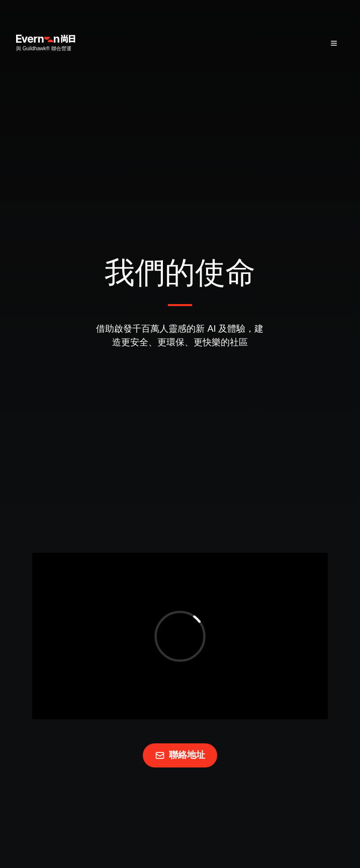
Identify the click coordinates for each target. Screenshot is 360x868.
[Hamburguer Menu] (334, 43)
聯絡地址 (180, 755)
